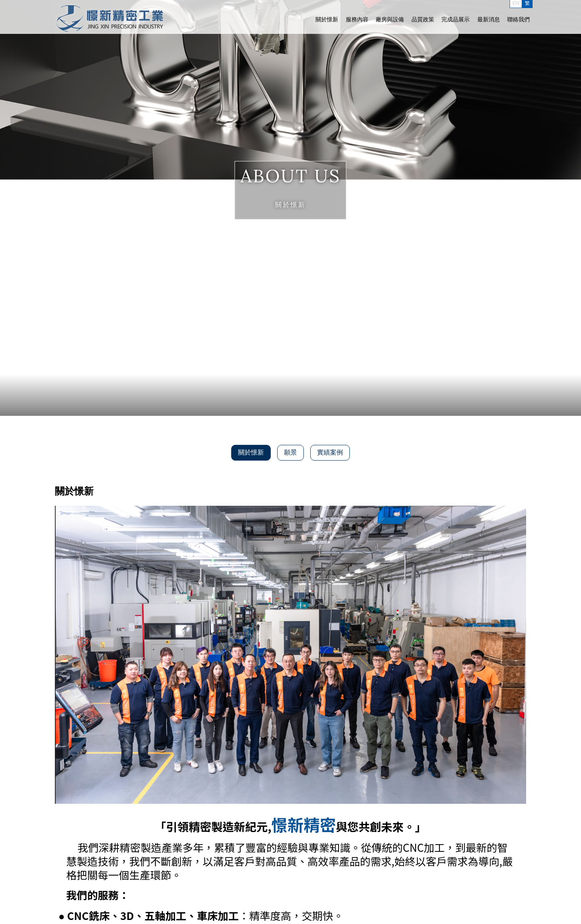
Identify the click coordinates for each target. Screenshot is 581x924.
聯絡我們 (518, 19)
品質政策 (423, 19)
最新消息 (489, 19)
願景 (290, 452)
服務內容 (357, 19)
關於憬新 (327, 19)
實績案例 (330, 452)
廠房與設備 (390, 19)
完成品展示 (456, 19)
